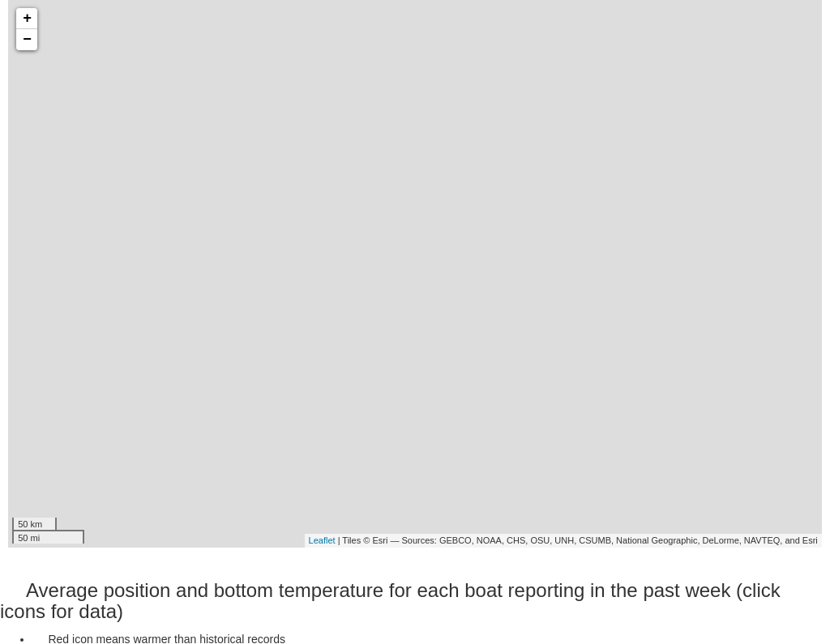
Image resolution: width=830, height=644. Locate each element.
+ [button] (27, 19)
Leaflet (322, 540)
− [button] (27, 40)
